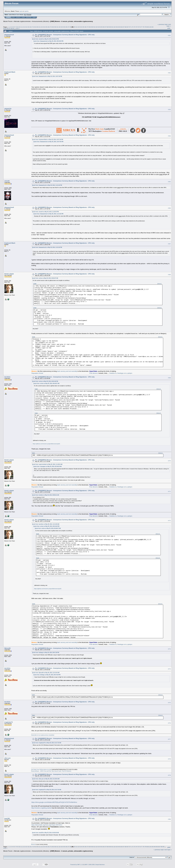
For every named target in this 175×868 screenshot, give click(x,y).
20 (38, 27)
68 (125, 27)
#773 (169, 649)
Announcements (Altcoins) (40, 21)
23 (43, 27)
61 (113, 27)
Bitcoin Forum (8, 21)
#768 (169, 275)
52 (96, 27)
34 (63, 27)
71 (131, 27)
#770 (169, 461)
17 (32, 27)
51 (95, 27)
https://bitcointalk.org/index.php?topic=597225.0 (47, 825)
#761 (169, 35)
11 (21, 27)
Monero (33, 844)
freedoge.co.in (122, 373)
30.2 (25, 15)
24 (45, 27)
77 (142, 27)
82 (151, 27)
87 (10, 28)
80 (147, 27)
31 (58, 27)
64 (118, 27)
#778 (169, 759)
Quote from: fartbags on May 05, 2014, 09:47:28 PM (46, 653)
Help (14, 17)
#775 (169, 703)
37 (68, 27)
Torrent (29, 15)
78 (144, 27)
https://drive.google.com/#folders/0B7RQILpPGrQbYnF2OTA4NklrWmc (54, 802)
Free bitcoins (93, 373)
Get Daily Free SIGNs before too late (41, 769)
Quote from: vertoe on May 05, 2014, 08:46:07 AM (45, 278)
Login (23, 17)
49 (91, 27)
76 (140, 27)
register (26, 11)
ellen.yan (7, 758)
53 (98, 27)
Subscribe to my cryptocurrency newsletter (43, 735)
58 (107, 27)
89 (13, 28)
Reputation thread (37, 373)
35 (65, 27)
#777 (169, 739)
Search (18, 17)
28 (52, 27)
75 (138, 27)
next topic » (169, 25)
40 (75, 27)
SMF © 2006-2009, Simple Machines (95, 865)
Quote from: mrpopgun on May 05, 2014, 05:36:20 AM (47, 466)
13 (25, 27)
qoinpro (130, 373)
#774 (169, 669)
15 (29, 27)
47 (87, 27)
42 (78, 27)
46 (85, 27)
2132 (17, 28)
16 (30, 27)
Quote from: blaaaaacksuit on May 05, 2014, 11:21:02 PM (47, 185)
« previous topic (163, 24)
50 (93, 27)
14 (27, 27)
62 (115, 27)
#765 (169, 182)
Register (29, 17)
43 (80, 27)
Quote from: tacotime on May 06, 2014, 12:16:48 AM (46, 524)
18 (34, 27)
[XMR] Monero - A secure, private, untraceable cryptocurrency (72, 21)
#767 (169, 244)
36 (67, 27)
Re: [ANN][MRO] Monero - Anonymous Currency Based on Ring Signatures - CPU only (65, 35)
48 (89, 27)
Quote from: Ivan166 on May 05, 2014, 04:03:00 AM (45, 833)
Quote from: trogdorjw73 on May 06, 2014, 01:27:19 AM (47, 743)
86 (8, 28)
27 (50, 27)
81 (149, 27)
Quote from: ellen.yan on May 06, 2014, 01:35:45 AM (46, 779)
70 (129, 27)
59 (109, 27)
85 (6, 28)
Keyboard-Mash (10, 72)
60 (111, 27)
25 (47, 27)
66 (122, 27)
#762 (169, 73)
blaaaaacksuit (9, 35)
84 (4, 28)
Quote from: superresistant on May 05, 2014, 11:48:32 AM (47, 464)
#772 (169, 521)
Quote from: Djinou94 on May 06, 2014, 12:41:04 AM (46, 673)
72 (133, 27)
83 (153, 27)
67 (124, 27)
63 (116, 27)
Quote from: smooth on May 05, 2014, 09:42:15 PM (45, 39)
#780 (169, 819)
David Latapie (9, 274)
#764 (169, 136)
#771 (169, 492)
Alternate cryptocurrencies (22, 21)
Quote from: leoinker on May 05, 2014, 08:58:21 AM (45, 495)
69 (127, 27)
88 (11, 28)
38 (70, 27)
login (21, 11)
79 (145, 27)
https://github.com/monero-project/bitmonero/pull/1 (46, 444)
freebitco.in (113, 373)
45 (84, 27)
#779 (169, 775)
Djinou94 (7, 648)
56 (104, 27)
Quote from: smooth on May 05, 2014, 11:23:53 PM (45, 212)
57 (105, 27)
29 (54, 27)
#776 (169, 723)
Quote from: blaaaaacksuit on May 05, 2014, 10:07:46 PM (47, 76)
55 (102, 27)
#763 (169, 110)
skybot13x (8, 109)
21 (39, 27)
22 (41, 27)
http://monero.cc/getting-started (41, 808)
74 (136, 27)
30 (56, 27)
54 (100, 27)
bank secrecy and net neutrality (67, 371)
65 (120, 27)
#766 (169, 208)
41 (76, 27)
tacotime (7, 377)
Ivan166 (7, 818)
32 (59, 27)
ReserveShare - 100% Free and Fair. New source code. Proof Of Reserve (51, 771)
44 (82, 27)
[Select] (159, 284)
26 (48, 27)
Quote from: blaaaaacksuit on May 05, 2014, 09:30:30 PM (48, 41)
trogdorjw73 (8, 722)
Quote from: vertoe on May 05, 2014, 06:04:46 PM (45, 381)
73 (135, 27)
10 (19, 27)
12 (23, 27)
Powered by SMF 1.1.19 (77, 865)
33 (61, 27)
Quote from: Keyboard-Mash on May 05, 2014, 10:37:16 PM (47, 139)
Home (8, 17)
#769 (169, 378)
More (34, 17)
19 (36, 27)
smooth (7, 181)
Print (169, 28)
